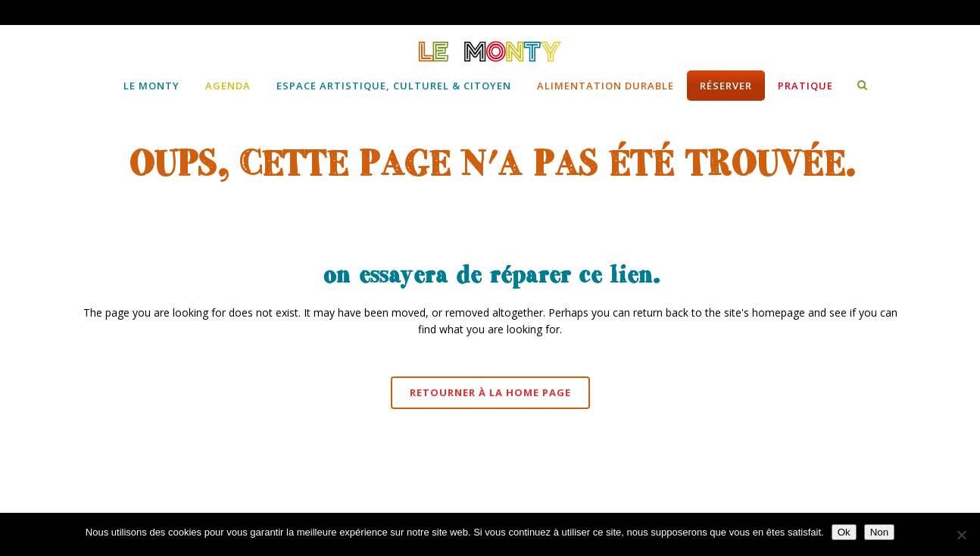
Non (879, 532)
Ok (844, 532)
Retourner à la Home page (490, 392)
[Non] (961, 535)
